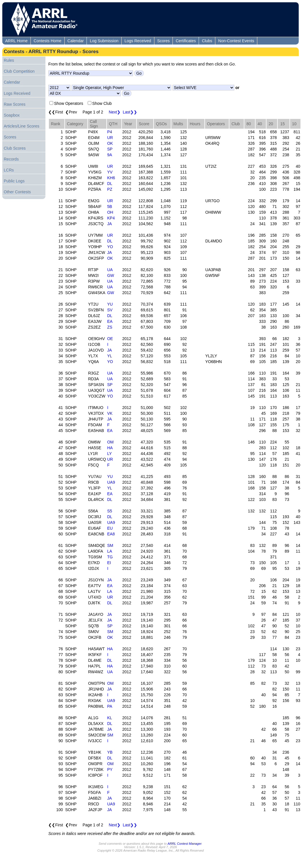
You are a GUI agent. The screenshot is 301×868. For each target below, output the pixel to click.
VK (110, 413)
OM (111, 442)
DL (110, 184)
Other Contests (17, 192)
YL (110, 356)
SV (110, 310)
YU (110, 304)
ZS (110, 327)
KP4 (111, 218)
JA (110, 224)
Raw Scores (15, 104)
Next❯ (115, 112)
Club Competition (19, 71)
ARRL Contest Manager (185, 844)
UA (110, 270)
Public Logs (14, 181)
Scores (164, 41)
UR (110, 138)
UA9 (111, 482)
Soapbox (12, 115)
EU (110, 528)
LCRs (9, 170)
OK (110, 143)
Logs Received (138, 41)
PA (110, 706)
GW (111, 275)
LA (110, 551)
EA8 (111, 534)
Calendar (76, 41)
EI (109, 563)
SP (110, 149)
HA (110, 448)
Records (11, 159)
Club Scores (15, 148)
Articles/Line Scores (22, 126)
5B (110, 207)
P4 (110, 132)
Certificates (186, 41)
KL (110, 718)
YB (110, 752)
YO (110, 247)
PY (110, 769)
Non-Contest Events (236, 41)
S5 (110, 511)
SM (110, 545)
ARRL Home (16, 41)
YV (110, 172)
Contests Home (47, 41)
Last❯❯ (130, 112)
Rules (9, 60)
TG (110, 557)
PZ (110, 189)
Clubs (207, 41)
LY (110, 454)
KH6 (111, 178)
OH (110, 212)
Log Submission (104, 41)
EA (110, 321)
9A (110, 155)
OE (110, 339)
